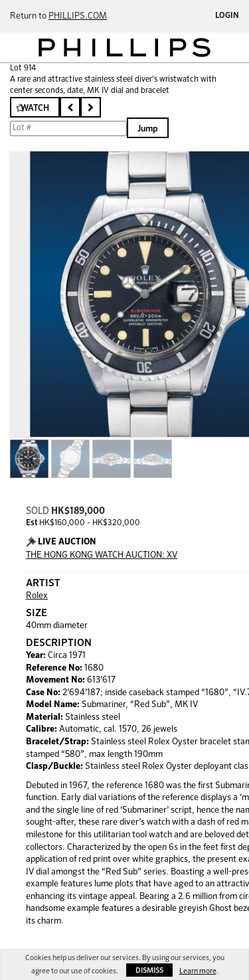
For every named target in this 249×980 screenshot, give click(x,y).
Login (227, 16)
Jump (148, 129)
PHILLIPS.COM (78, 16)
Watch (35, 109)
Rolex (37, 596)
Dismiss (149, 970)
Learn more (198, 971)
